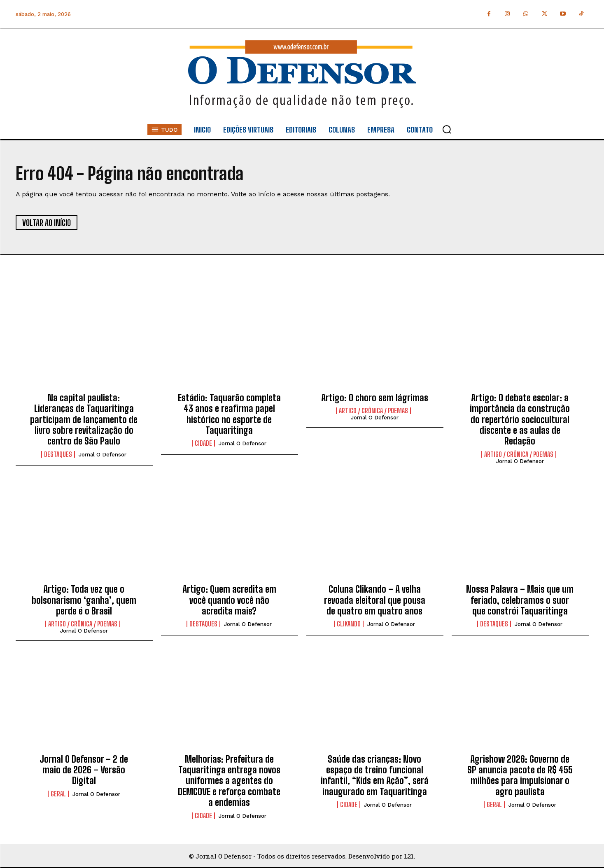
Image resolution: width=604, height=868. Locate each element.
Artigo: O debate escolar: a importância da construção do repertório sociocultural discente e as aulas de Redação (520, 420)
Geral (58, 794)
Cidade (203, 443)
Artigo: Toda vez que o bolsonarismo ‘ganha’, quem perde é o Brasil (84, 600)
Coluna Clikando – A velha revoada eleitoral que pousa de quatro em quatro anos (375, 600)
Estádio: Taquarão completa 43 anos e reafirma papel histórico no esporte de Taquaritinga (229, 414)
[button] (447, 129)
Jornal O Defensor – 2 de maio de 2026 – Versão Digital (84, 770)
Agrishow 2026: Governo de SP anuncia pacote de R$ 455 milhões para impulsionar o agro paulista (520, 775)
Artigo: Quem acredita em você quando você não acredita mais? (229, 600)
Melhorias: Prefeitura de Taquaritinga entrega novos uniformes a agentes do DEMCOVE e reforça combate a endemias (229, 781)
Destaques (58, 454)
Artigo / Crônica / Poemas (373, 411)
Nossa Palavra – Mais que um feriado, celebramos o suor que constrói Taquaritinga (520, 600)
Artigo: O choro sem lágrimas (375, 398)
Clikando (349, 624)
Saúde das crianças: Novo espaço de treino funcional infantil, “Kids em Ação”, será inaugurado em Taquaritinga (375, 775)
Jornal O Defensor (103, 455)
